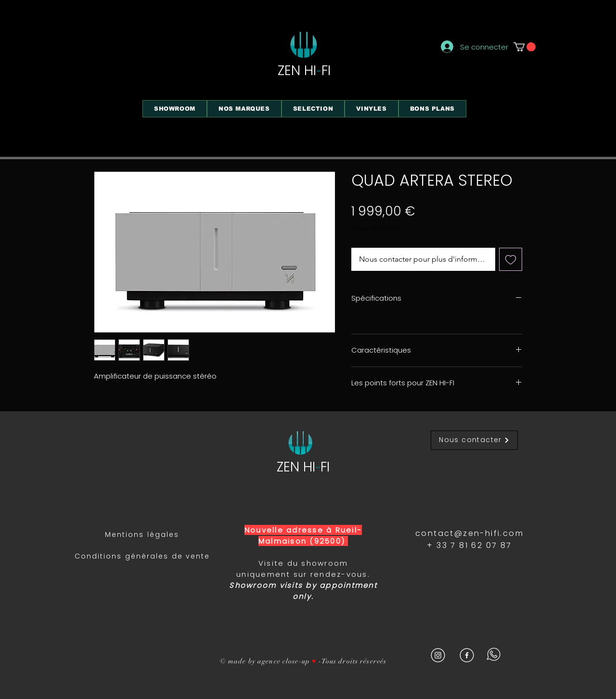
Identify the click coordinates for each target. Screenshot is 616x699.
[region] (385, 116)
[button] (525, 47)
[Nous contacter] (474, 440)
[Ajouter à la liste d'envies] (511, 259)
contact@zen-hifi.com (469, 533)
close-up (296, 661)
